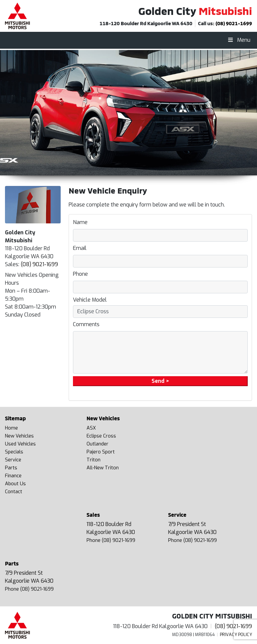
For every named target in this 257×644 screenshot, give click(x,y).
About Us (15, 484)
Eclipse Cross (101, 436)
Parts (11, 468)
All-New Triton (103, 468)
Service (13, 460)
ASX (91, 428)
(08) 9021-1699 (234, 23)
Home (11, 428)
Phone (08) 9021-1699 (111, 540)
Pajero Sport (101, 452)
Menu (239, 40)
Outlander (97, 444)
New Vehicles (19, 436)
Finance (13, 476)
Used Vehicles (20, 444)
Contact (14, 492)
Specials (14, 452)
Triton (94, 460)
